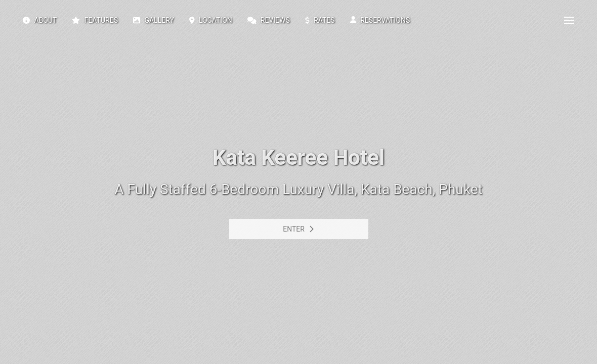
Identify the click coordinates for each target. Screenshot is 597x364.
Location (211, 20)
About (40, 20)
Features (95, 20)
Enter (298, 229)
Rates (320, 20)
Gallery (154, 20)
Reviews (269, 20)
